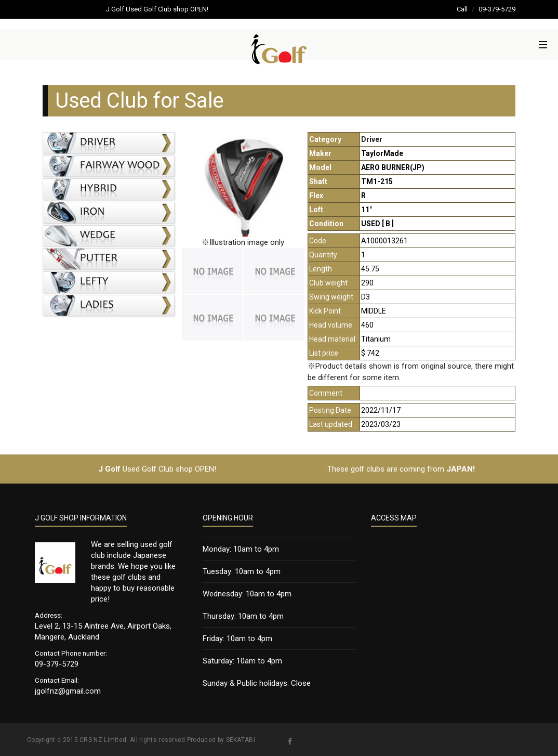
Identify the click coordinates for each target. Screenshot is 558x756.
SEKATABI (241, 740)
